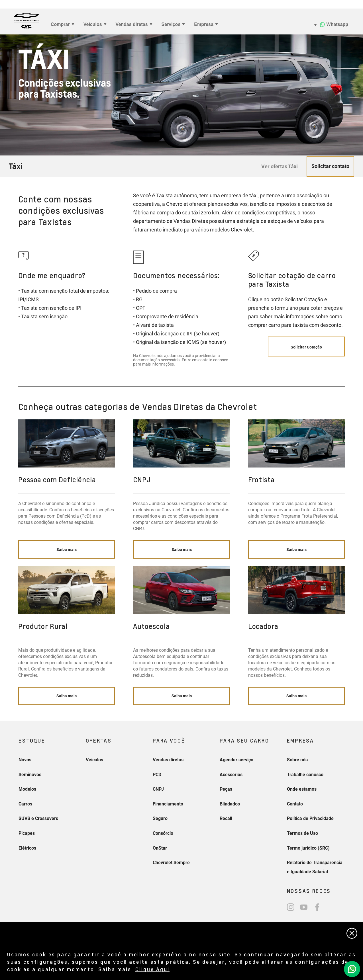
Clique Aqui (152, 969)
